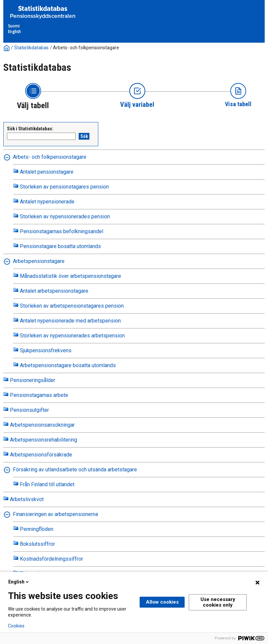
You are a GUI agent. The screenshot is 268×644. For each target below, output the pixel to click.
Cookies (16, 626)
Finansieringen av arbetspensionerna (55, 514)
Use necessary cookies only (218, 602)
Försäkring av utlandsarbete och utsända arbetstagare (75, 470)
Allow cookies (162, 602)
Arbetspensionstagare (39, 261)
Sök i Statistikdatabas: (30, 129)
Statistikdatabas (31, 48)
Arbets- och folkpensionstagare (86, 48)
